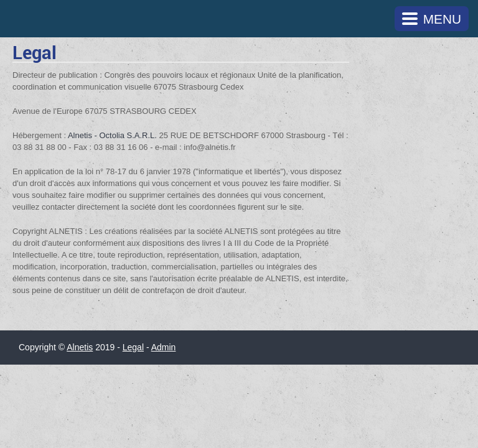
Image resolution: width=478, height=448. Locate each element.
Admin (164, 347)
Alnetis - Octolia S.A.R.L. (112, 135)
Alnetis (80, 347)
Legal (133, 347)
